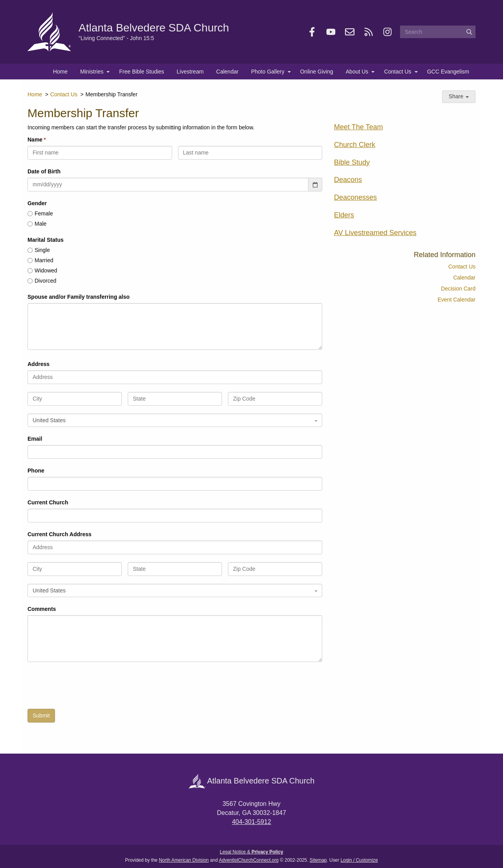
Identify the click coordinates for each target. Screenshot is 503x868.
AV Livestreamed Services (375, 233)
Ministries (92, 72)
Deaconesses (355, 197)
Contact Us (397, 72)
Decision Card (458, 289)
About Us (357, 72)
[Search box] (438, 32)
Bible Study (352, 162)
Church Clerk (355, 145)
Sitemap (318, 860)
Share (459, 96)
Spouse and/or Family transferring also (79, 297)
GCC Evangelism (448, 72)
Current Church (48, 502)
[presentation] (87, 688)
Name (35, 140)
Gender (37, 203)
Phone (36, 471)
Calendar (227, 72)
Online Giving (317, 72)
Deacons (348, 180)
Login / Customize (359, 860)
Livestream (190, 72)
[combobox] (175, 420)
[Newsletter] (350, 32)
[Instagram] (387, 32)
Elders (344, 215)
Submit (41, 715)
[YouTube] (331, 32)
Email (35, 439)
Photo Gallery (268, 72)
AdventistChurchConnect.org (249, 860)
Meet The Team (358, 127)
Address (39, 364)
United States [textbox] (49, 420)
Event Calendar (456, 300)
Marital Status (46, 240)
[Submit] (469, 32)
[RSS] (369, 32)
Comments (42, 609)
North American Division (184, 860)
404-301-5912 (251, 822)
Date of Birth (44, 171)
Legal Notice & (251, 852)
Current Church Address (60, 534)
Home (60, 72)
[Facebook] (312, 32)
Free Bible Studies (141, 72)
